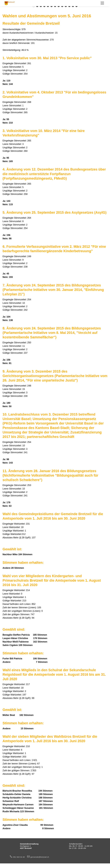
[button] (102, 3)
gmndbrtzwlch (40, 857)
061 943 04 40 (20, 857)
